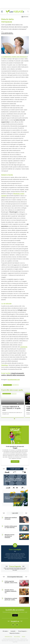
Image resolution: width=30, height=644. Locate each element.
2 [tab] (16, 419)
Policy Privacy (17, 636)
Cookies (24, 636)
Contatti (13, 631)
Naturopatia (15, 385)
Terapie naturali (7, 385)
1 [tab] (14, 419)
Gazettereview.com (14, 380)
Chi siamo (5, 631)
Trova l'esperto (22, 631)
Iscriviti (15, 615)
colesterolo (24, 347)
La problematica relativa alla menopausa (14, 57)
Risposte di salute (15, 633)
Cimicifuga (5, 365)
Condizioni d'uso (8, 636)
